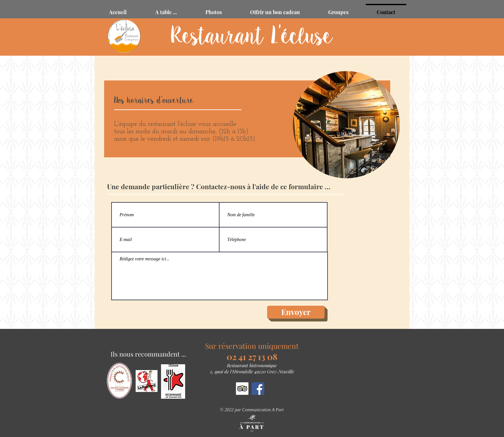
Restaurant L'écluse (252, 37)
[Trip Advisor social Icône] (242, 389)
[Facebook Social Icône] (258, 389)
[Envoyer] (296, 312)
